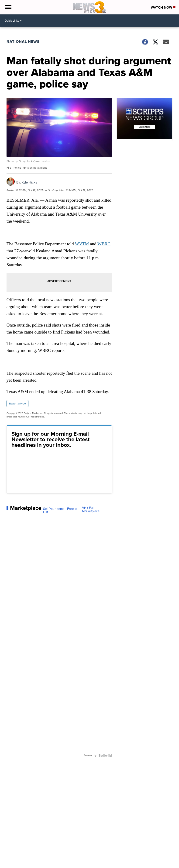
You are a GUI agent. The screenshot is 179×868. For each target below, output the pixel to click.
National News (23, 42)
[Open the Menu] (8, 7)
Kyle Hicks (29, 182)
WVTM (82, 244)
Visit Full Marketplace (91, 510)
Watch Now (163, 7)
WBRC (104, 244)
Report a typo (17, 404)
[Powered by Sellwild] (105, 755)
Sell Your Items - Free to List (60, 511)
